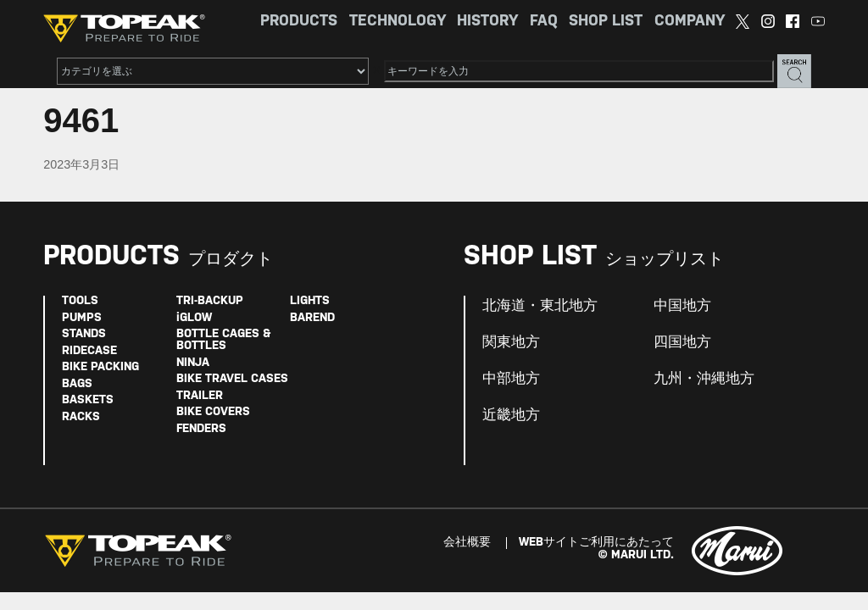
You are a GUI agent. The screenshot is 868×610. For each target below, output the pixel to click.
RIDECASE (89, 351)
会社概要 (467, 543)
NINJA (193, 363)
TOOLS (80, 301)
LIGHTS (310, 301)
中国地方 (682, 306)
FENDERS (201, 429)
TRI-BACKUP (210, 301)
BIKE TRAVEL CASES (232, 379)
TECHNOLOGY (398, 22)
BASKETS (88, 400)
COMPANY (690, 22)
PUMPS (82, 318)
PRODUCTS (299, 22)
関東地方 (511, 342)
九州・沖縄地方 (704, 379)
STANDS (84, 334)
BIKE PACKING (100, 367)
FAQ (544, 22)
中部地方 (511, 379)
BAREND (312, 318)
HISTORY (487, 22)
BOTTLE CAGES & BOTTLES (223, 340)
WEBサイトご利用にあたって (596, 543)
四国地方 (682, 342)
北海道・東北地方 (540, 306)
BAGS (77, 384)
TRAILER (200, 396)
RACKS (81, 417)
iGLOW (194, 318)
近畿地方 (511, 415)
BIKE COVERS (213, 412)
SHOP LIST (606, 22)
